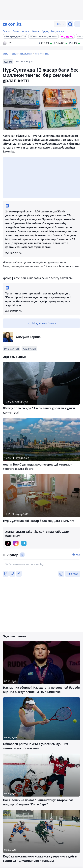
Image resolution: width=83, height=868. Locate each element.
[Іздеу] (70, 24)
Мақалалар (57, 31)
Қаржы (26, 31)
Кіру (78, 555)
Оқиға (35, 31)
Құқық (45, 31)
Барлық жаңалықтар (22, 54)
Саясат (6, 31)
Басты (6, 54)
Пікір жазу (73, 574)
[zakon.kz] (12, 24)
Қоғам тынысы (42, 54)
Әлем (16, 31)
